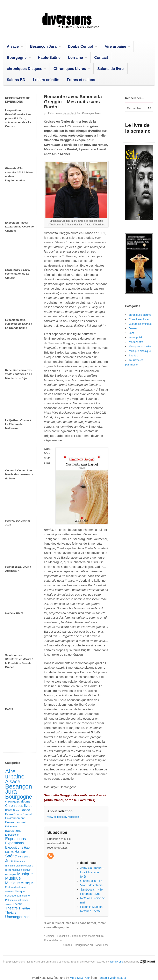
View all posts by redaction (65, 817)
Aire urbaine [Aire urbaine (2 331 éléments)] (15, 774)
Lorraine (76, 58)
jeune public (136, 337)
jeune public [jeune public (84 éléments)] (24, 857)
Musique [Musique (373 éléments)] (12, 883)
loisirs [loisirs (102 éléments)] (30, 866)
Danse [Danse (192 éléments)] (25, 810)
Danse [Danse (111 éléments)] (9, 814)
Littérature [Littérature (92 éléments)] (19, 861)
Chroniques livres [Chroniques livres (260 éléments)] (19, 806)
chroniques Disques (24, 69)
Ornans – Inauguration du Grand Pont (86, 945)
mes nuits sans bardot (81, 923)
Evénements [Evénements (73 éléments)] (11, 826)
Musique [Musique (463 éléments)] (25, 874)
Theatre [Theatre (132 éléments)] (18, 904)
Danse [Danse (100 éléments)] (9, 810)
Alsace (13, 46)
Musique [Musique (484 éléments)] (13, 878)
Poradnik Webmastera (112, 978)
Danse (133, 328)
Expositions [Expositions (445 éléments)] (16, 839)
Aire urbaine (115, 46)
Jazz (132, 333)
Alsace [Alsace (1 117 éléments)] (13, 781)
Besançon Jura (43, 46)
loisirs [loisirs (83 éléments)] (8, 870)
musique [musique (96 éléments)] (26, 870)
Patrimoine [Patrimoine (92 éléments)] (11, 900)
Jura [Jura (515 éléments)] (9, 861)
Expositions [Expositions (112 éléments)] (12, 835)
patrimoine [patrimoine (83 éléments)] (23, 900)
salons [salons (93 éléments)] (9, 904)
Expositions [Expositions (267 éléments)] (14, 847)
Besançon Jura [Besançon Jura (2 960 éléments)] (19, 789)
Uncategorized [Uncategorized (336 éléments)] (17, 917)
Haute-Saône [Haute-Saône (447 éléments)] (16, 854)
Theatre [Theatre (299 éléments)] (11, 908)
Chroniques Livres (70, 69)
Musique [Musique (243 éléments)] (27, 883)
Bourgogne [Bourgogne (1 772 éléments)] (19, 797)
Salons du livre (110, 69)
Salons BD (16, 80)
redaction (53, 113)
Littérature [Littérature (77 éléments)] (21, 866)
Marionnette (136, 342)
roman (102, 923)
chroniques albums (140, 315)
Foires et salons (81, 80)
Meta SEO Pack (80, 978)
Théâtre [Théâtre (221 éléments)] (24, 908)
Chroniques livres (91, 113)
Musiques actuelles (140, 346)
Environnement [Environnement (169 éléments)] (15, 822)
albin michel (56, 923)
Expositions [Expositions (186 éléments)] (13, 831)
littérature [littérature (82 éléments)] (10, 866)
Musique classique (140, 351)
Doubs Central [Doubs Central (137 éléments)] (22, 814)
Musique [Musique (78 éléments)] (16, 870)
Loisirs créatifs (46, 80)
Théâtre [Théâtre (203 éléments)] (11, 912)
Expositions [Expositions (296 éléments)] (14, 843)
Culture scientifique (140, 324)
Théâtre (133, 355)
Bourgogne (17, 58)
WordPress (116, 962)
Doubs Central (81, 46)
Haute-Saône (49, 58)
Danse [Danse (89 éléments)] (17, 810)
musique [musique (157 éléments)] (11, 874)
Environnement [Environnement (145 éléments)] (15, 818)
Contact (101, 58)
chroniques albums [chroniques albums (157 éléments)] (18, 801)
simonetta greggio (56, 927)
